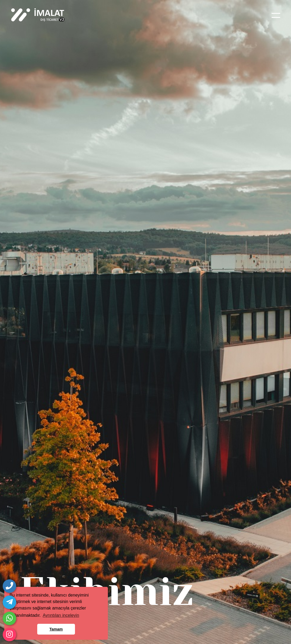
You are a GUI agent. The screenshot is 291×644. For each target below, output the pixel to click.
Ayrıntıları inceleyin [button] (61, 615)
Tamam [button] (56, 629)
